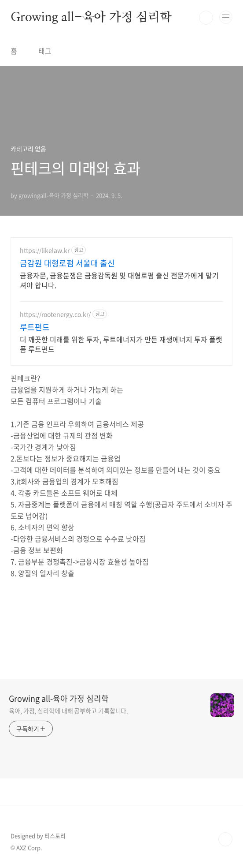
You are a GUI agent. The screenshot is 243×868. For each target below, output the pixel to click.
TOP (225, 839)
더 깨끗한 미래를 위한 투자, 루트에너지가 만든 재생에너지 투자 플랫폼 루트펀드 (121, 344)
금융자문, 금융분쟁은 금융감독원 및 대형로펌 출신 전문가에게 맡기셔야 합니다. (119, 280)
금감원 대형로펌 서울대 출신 (67, 263)
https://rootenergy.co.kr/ (55, 314)
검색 (206, 18)
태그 (45, 51)
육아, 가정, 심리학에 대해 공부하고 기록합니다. (68, 711)
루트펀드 (35, 327)
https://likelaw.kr (45, 250)
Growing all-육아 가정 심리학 (91, 18)
